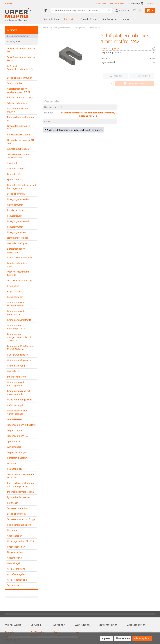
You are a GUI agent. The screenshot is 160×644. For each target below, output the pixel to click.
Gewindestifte (14, 174)
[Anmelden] (123, 10)
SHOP (46, 28)
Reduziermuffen (15, 227)
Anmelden (10, 632)
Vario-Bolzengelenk (17, 574)
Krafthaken (13, 503)
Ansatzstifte (13, 163)
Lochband (12, 463)
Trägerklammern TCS (18, 436)
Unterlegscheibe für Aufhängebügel (17, 412)
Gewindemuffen (15, 205)
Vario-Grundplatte (16, 569)
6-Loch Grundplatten (18, 355)
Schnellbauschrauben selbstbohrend (18, 156)
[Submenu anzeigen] (36, 30)
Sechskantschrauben (18, 508)
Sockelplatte (13, 585)
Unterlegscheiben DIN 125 (20, 541)
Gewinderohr (14, 371)
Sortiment (12, 30)
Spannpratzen (14, 441)
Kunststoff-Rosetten (17, 458)
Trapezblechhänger (17, 452)
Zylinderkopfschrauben (19, 497)
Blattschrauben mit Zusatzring (17, 250)
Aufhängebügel (15, 405)
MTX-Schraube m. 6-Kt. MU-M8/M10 (21, 110)
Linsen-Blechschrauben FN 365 (20, 142)
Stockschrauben (15, 83)
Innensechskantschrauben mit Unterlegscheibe (20, 485)
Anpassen (106, 638)
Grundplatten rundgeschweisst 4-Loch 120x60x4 (19, 337)
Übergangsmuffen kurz (19, 199)
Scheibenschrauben (17, 103)
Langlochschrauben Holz (20, 257)
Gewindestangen (16, 169)
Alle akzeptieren (142, 638)
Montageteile (22, 41)
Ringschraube (14, 291)
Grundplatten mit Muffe (19, 320)
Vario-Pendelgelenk (17, 580)
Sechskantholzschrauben (20, 78)
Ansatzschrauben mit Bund (21, 97)
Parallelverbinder (16, 210)
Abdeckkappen (15, 536)
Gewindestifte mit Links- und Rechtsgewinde (21, 187)
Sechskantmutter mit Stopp (21, 519)
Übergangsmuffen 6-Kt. (19, 221)
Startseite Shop (51, 19)
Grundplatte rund (16, 366)
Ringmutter (13, 286)
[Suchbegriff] (79, 10)
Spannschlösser (15, 180)
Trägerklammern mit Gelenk (21, 425)
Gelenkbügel (14, 563)
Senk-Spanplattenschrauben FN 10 (21, 59)
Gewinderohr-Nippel (17, 243)
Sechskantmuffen (16, 194)
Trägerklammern (16, 430)
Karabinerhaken (15, 297)
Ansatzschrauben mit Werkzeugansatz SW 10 (19, 90)
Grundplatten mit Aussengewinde (16, 384)
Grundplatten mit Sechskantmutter (16, 304)
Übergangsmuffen (16, 232)
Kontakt (126, 19)
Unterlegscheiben (16, 547)
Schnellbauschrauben (18, 149)
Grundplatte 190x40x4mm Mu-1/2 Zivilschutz (20, 348)
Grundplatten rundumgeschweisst (17, 327)
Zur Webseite (110, 19)
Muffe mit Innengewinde (20, 400)
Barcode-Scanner (89, 19)
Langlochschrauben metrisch (17, 265)
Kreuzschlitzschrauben (18, 135)
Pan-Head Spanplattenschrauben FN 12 (20, 69)
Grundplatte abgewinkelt (20, 360)
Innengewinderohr (17, 377)
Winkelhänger (14, 447)
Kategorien (70, 19)
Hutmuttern (13, 530)
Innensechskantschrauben (20, 492)
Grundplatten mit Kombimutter (16, 313)
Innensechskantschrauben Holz (20, 119)
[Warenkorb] (148, 10)
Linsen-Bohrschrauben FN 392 (20, 128)
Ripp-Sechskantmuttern (19, 525)
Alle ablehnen (123, 638)
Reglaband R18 (15, 469)
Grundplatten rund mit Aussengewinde (19, 393)
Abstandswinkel (15, 558)
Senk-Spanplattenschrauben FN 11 (21, 50)
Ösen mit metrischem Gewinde (18, 273)
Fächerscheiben (15, 552)
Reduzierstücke (15, 216)
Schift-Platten (14, 419)
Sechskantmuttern (16, 514)
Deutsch (151, 3)
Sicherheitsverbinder (18, 238)
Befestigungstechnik (17, 36)
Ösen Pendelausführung (19, 280)
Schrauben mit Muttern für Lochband (21, 476)
